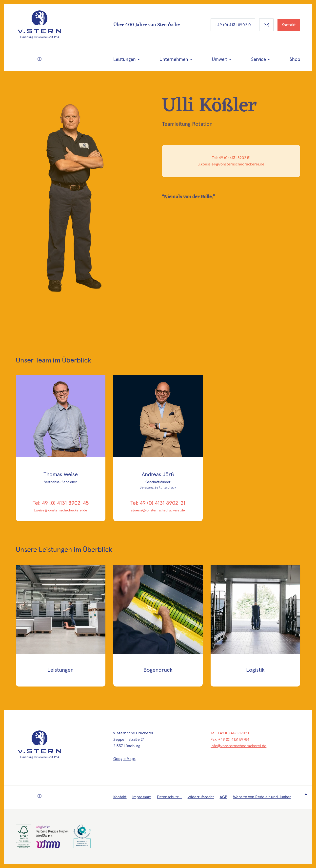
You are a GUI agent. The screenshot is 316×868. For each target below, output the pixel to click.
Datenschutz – (169, 797)
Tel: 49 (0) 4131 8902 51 (231, 158)
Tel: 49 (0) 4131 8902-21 (158, 503)
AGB (224, 797)
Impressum (142, 797)
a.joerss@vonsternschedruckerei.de (158, 510)
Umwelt (219, 60)
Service (258, 60)
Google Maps (124, 759)
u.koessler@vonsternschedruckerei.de (231, 164)
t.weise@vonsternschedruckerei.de (60, 510)
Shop (295, 60)
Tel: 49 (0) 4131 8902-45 (61, 503)
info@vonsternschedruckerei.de (238, 746)
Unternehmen (174, 60)
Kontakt (289, 25)
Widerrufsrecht (201, 797)
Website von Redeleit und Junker (262, 797)
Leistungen (125, 60)
